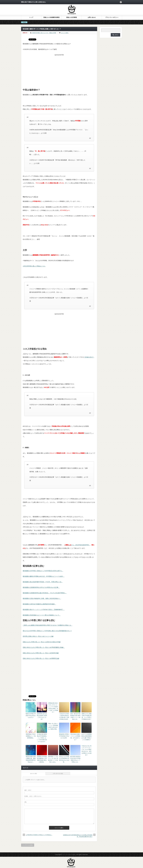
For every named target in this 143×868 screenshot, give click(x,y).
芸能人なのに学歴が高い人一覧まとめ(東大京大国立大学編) (42, 642)
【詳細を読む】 (89, 357)
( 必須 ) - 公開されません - (33, 796)
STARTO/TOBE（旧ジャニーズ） (40, 33)
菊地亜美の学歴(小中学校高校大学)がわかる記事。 (64, 736)
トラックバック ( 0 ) (58, 774)
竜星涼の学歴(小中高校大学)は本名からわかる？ (31, 716)
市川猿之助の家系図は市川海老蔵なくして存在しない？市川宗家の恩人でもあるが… (42, 738)
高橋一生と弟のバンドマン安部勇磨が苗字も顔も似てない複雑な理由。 (53, 726)
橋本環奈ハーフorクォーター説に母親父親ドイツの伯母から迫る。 (53, 759)
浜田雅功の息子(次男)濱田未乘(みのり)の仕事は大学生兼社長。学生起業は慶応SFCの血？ (78, 836)
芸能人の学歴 (53, 33)
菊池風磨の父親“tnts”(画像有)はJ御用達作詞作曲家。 (39, 604)
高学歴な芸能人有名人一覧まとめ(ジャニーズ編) (38, 636)
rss (121, 2)
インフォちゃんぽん (70, 855)
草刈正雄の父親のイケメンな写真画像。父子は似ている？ (75, 737)
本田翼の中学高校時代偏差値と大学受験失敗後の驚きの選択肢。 (42, 759)
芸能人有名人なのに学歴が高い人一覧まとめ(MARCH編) (41, 653)
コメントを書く (65, 33)
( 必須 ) (28, 790)
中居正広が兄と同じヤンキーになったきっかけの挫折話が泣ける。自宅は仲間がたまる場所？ (87, 750)
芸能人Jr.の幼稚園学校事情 (51, 17)
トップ (31, 17)
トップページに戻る (28, 845)
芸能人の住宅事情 (71, 17)
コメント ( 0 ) (33, 774)
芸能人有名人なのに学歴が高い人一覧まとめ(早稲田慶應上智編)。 (44, 647)
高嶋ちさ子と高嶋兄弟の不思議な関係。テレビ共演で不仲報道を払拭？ (87, 716)
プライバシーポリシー (112, 17)
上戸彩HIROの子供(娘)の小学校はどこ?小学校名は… (39, 835)
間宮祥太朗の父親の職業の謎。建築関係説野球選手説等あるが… (31, 759)
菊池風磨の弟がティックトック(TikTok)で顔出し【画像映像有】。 (44, 610)
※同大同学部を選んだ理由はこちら (34, 266)
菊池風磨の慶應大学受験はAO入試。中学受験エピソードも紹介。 (44, 576)
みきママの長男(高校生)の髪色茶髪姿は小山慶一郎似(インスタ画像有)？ (87, 737)
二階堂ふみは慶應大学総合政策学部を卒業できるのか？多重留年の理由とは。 (48, 625)
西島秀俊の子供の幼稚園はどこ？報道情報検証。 (31, 736)
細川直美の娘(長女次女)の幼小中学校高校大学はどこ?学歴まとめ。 (75, 759)
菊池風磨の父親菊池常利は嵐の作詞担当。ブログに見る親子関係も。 (45, 593)
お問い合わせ (92, 17)
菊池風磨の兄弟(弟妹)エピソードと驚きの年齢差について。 (42, 615)
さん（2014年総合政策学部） (77, 545)
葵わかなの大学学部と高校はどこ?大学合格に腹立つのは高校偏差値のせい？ (47, 631)
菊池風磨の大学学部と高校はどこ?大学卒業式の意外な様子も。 (43, 571)
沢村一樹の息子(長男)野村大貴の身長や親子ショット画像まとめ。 (75, 716)
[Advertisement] (59, 71)
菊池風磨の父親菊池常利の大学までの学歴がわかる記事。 (41, 587)
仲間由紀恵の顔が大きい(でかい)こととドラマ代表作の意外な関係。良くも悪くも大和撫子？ (53, 708)
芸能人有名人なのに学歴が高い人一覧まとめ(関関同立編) (41, 658)
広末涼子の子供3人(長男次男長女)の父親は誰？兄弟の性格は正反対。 (64, 716)
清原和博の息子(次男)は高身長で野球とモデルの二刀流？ (42, 716)
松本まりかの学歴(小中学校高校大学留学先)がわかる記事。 (64, 759)
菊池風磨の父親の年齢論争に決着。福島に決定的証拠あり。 (42, 598)
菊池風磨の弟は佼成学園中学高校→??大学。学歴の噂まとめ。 (43, 582)
